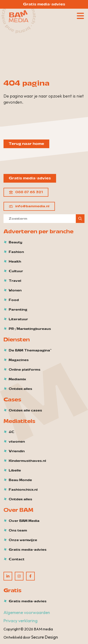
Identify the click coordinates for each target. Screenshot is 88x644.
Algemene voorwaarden (27, 612)
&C (11, 432)
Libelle (15, 471)
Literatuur (18, 319)
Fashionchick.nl (23, 490)
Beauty (15, 242)
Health (15, 262)
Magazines (19, 360)
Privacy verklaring (21, 621)
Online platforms (25, 370)
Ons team (18, 531)
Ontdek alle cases (25, 411)
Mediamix (17, 379)
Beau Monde (20, 480)
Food (14, 300)
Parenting (18, 310)
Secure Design (45, 637)
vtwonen (17, 442)
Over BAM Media (24, 521)
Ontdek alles (20, 389)
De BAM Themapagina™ (30, 350)
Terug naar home (26, 144)
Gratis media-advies (44, 4)
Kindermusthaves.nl (27, 461)
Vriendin (17, 451)
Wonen (15, 290)
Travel (15, 281)
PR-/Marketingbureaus (30, 329)
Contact (17, 559)
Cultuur (16, 271)
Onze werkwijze (23, 540)
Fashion (16, 252)
